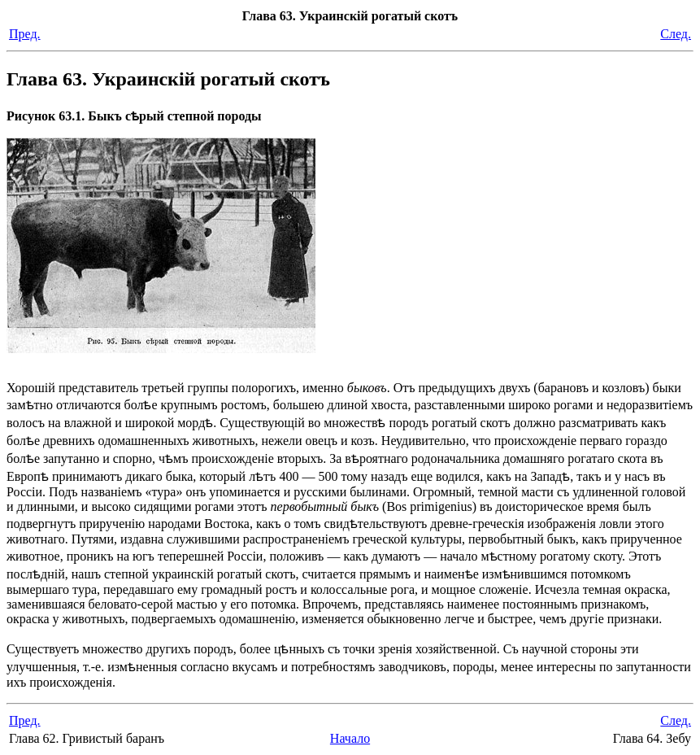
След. (676, 34)
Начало (350, 738)
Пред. (25, 34)
